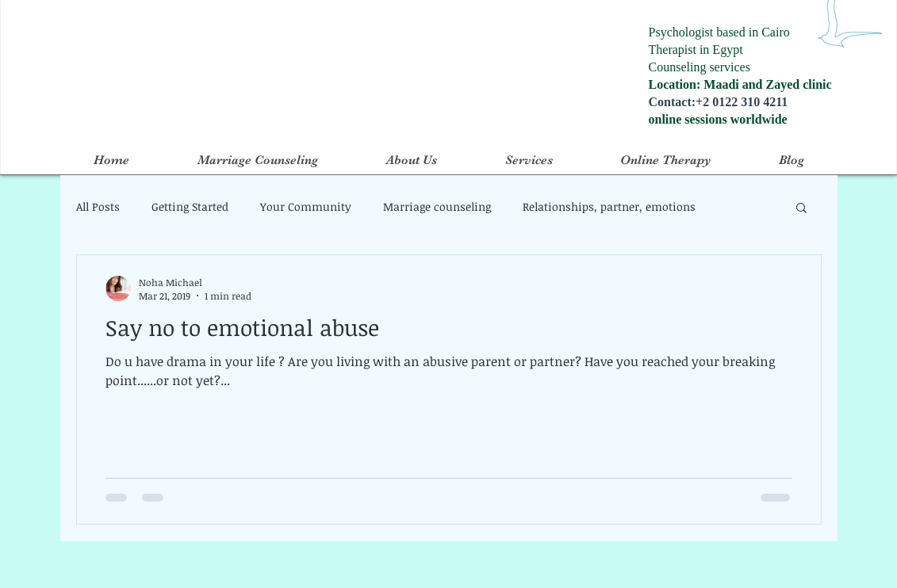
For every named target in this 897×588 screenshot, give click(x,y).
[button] (801, 209)
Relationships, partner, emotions (609, 206)
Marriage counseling (437, 206)
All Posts (98, 206)
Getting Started (190, 206)
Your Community (306, 206)
